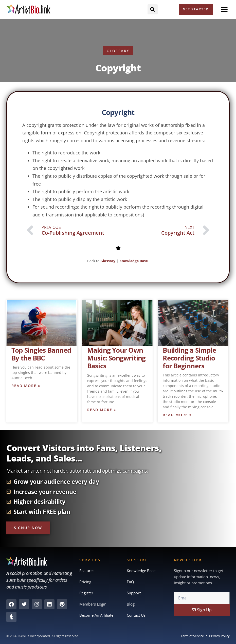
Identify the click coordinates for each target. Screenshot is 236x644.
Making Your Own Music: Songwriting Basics (116, 358)
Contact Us (136, 615)
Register (86, 593)
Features (87, 571)
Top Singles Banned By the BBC (41, 354)
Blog (131, 604)
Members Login (93, 604)
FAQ (130, 582)
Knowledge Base (134, 261)
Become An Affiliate (96, 615)
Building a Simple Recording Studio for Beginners (189, 358)
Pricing (85, 582)
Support (134, 593)
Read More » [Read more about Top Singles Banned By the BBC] (26, 386)
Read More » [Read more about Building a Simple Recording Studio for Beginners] (177, 415)
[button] (224, 9)
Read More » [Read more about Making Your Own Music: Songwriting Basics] (102, 410)
